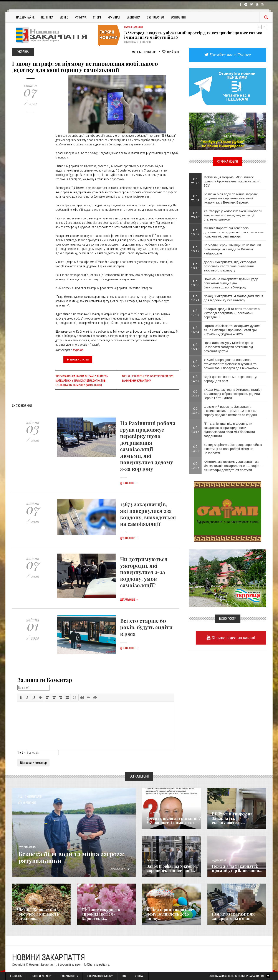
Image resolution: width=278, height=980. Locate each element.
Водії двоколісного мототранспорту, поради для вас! (230, 379)
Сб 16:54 (195, 330)
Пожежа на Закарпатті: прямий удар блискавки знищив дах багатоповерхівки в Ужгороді (231, 283)
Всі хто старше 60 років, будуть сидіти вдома (146, 627)
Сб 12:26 (195, 466)
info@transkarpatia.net (96, 965)
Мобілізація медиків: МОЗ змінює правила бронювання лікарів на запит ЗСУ (232, 181)
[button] (21, 697)
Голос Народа (153, 813)
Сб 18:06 (195, 283)
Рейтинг (171, 52)
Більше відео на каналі (233, 638)
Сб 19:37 (195, 232)
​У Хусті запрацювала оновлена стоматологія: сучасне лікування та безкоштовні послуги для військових (231, 364)
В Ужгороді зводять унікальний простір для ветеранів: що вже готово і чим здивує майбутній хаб (193, 35)
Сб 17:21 (195, 298)
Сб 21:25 (195, 181)
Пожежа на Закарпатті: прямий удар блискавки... (237, 868)
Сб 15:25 (195, 364)
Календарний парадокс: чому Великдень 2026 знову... (170, 914)
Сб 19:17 (195, 249)
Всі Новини (178, 17)
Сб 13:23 (195, 449)
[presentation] (21, 697)
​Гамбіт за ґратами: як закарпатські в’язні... (233, 916)
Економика (152, 861)
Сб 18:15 (195, 266)
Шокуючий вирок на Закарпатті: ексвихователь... (232, 818)
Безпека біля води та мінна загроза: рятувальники (76, 857)
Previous (259, 27)
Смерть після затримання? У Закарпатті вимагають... (174, 820)
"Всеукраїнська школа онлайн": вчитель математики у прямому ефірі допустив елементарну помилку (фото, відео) (82, 381)
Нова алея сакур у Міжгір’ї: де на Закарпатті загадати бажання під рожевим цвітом (228, 347)
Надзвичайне (25, 17)
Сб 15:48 (195, 347)
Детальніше (129, 483)
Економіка (133, 17)
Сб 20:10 (195, 215)
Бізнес (64, 17)
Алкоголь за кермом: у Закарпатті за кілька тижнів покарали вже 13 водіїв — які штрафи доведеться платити (234, 466)
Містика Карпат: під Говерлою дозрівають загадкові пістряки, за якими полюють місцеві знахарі (234, 232)
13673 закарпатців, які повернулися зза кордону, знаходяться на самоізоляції (148, 514)
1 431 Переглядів (144, 52)
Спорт (97, 17)
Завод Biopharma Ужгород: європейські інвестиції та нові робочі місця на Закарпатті (233, 449)
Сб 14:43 (195, 394)
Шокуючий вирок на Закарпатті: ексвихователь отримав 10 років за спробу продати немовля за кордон (230, 411)
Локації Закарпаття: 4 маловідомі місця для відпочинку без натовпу (233, 298)
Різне (215, 908)
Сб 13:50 (195, 411)
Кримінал (114, 17)
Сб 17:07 (195, 313)
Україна (78, 350)
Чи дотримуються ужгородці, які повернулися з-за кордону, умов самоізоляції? (144, 572)
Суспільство (155, 17)
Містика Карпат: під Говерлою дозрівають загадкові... (38, 914)
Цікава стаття (78, 360)
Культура (81, 17)
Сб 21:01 (195, 198)
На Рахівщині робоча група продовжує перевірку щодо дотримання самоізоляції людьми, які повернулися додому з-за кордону (148, 446)
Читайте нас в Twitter (230, 55)
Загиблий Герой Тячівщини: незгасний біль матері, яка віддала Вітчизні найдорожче (232, 249)
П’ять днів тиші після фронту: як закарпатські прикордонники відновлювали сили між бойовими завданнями (229, 430)
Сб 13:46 (195, 430)
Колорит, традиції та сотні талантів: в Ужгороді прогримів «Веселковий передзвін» (232, 313)
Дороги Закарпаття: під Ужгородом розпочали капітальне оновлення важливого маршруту (230, 266)
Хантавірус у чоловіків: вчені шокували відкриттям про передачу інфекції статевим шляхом (233, 215)
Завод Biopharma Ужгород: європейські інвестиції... (172, 868)
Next (264, 27)
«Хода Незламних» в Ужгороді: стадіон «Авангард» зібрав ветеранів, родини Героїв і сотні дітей (233, 394)
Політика (47, 17)
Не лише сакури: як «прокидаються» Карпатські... (101, 914)
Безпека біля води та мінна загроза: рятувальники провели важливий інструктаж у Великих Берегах (231, 198)
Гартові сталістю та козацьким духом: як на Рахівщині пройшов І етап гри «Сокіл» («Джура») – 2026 (232, 330)
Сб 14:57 (195, 379)
